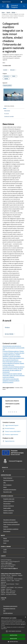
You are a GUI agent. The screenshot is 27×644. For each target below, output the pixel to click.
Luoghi (5, 549)
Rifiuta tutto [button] (13, 639)
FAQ (4, 611)
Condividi (6, 70)
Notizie (13, 12)
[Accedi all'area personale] (21, 2)
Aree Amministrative (8, 480)
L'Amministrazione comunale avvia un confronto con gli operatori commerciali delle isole (13, 348)
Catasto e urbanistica (8, 510)
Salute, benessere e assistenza (11, 529)
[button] (14, 642)
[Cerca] (24, 6)
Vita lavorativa (7, 504)
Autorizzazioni (7, 531)
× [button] (25, 617)
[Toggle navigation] (3, 6)
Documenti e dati (7, 492)
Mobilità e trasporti (8, 513)
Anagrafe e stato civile (9, 499)
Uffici (5, 483)
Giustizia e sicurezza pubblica (10, 522)
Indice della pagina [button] (9, 106)
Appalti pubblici (7, 508)
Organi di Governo (8, 478)
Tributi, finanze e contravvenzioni (11, 524)
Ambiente (6, 527)
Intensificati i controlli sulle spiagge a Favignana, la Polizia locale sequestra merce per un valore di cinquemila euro (13, 358)
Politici (5, 487)
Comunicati (6, 541)
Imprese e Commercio (9, 506)
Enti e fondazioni (7, 485)
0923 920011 (9, 563)
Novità (8, 12)
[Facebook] (3, 471)
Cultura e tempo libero (9, 501)
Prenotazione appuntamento (10, 606)
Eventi (5, 552)
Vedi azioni (13, 70)
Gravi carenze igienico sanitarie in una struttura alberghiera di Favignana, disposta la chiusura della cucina (13, 363)
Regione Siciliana (6, 2)
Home (3, 12)
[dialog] (13, 630)
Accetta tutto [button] (13, 635)
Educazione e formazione (9, 520)
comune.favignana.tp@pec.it (11, 568)
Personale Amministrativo (10, 490)
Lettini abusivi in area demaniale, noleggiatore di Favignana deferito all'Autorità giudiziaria (11, 381)
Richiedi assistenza (8, 613)
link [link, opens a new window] (6, 629)
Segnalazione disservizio (9, 608)
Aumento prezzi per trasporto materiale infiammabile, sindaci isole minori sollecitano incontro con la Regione (13, 375)
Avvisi (5, 543)
